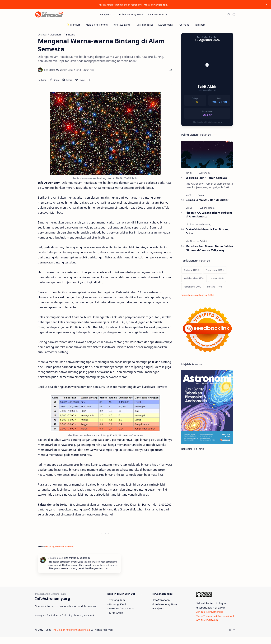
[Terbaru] (192, 272)
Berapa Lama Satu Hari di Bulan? (207, 202)
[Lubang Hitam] (207, 209)
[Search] (234, 15)
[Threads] (77, 622)
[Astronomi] (205, 175)
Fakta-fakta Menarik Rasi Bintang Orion (208, 233)
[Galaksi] (203, 243)
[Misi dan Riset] (145, 25)
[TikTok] (67, 622)
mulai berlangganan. (156, 5)
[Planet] (217, 280)
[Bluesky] (57, 622)
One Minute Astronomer (64, 548)
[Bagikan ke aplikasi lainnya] (90, 82)
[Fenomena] (215, 272)
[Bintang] (214, 288)
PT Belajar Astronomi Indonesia (72, 637)
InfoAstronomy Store (165, 611)
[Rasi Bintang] (205, 226)
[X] (49, 622)
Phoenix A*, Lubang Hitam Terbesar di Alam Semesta (209, 216)
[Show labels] (198, 297)
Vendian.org (50, 548)
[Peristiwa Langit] (122, 25)
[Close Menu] (266, 5)
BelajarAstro (160, 615)
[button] (228, 15)
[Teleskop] (200, 25)
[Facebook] (89, 622)
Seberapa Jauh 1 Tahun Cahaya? (206, 179)
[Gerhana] (184, 25)
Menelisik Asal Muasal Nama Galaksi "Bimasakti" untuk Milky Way (209, 250)
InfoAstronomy (162, 607)
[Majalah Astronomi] (97, 25)
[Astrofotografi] (166, 25)
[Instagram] (41, 622)
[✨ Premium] (73, 25)
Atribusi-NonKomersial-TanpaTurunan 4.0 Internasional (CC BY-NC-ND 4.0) (215, 623)
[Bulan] (201, 197)
